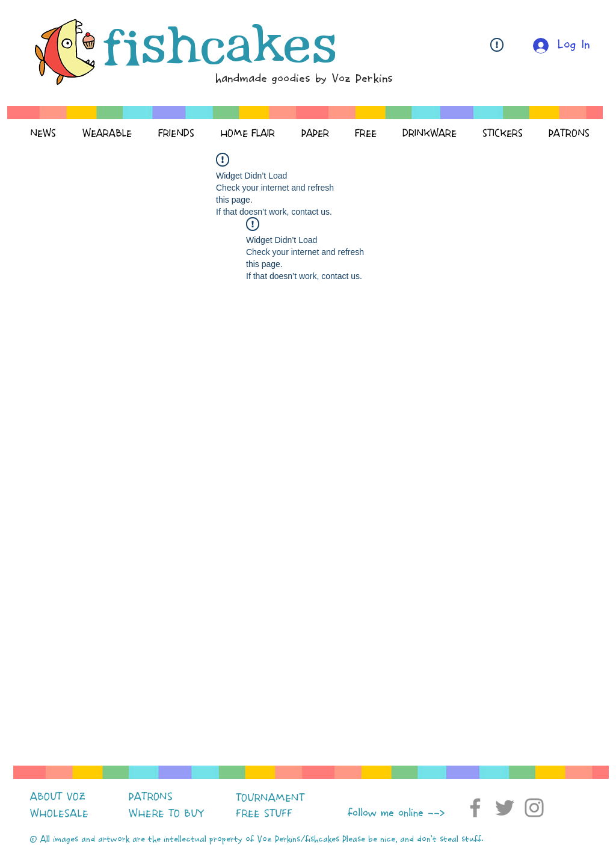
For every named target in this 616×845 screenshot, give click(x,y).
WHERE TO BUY (166, 814)
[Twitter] (505, 808)
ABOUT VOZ (58, 797)
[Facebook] (475, 808)
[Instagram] (534, 808)
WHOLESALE (59, 814)
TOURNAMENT (270, 798)
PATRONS (151, 797)
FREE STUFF (264, 814)
